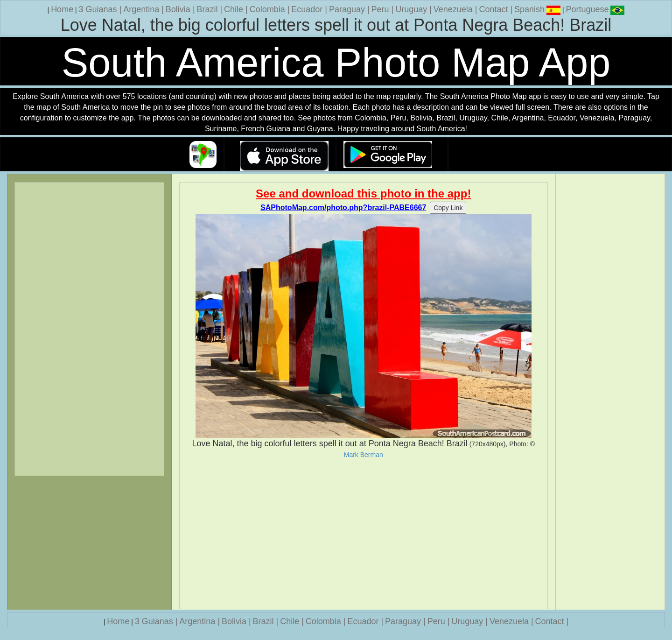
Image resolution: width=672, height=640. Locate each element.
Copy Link (448, 208)
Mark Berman (364, 455)
